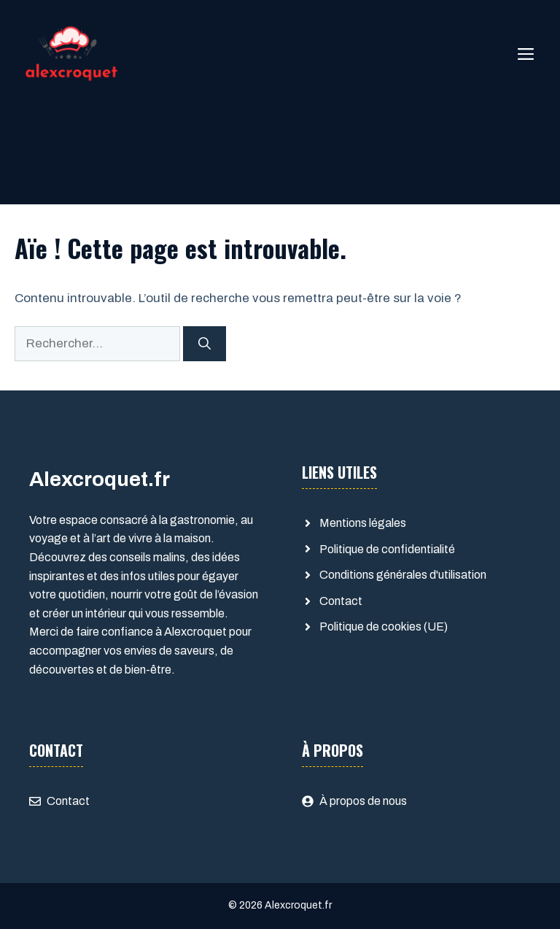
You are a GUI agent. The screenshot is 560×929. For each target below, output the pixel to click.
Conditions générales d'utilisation (403, 575)
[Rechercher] (205, 344)
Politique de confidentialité (387, 549)
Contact (341, 601)
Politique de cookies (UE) (384, 627)
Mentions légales (363, 523)
